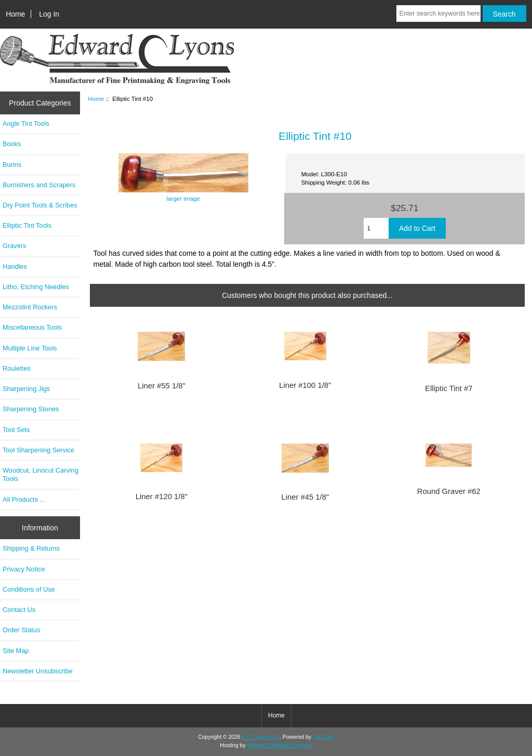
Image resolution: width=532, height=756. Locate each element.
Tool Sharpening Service (38, 450)
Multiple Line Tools (30, 348)
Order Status (21, 630)
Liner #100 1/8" (305, 385)
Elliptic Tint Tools (27, 225)
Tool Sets (16, 430)
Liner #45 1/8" (305, 497)
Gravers (14, 246)
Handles (15, 266)
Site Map (16, 651)
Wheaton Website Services (280, 745)
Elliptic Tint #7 (449, 388)
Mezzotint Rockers (30, 307)
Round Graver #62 (449, 491)
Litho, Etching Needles (36, 287)
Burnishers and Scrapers (39, 185)
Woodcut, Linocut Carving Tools (41, 474)
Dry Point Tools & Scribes (40, 205)
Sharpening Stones (31, 409)
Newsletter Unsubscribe (38, 671)
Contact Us (19, 610)
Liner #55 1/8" (162, 386)
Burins (12, 165)
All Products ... (24, 499)
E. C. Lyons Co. (261, 737)
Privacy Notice (24, 569)
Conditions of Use (29, 589)
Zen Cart (323, 737)
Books (12, 144)
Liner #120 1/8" (162, 497)
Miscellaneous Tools (32, 327)
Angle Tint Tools (26, 123)
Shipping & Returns (31, 548)
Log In (49, 14)
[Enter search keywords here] (438, 14)
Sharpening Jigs (26, 389)
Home (15, 14)
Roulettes (17, 368)
